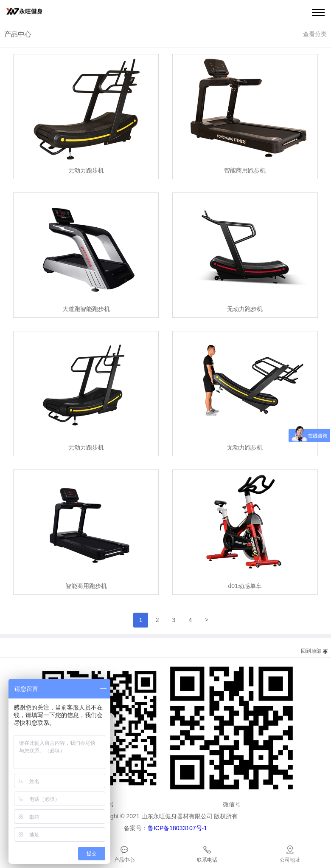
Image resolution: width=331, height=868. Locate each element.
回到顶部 (311, 651)
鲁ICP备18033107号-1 (177, 828)
